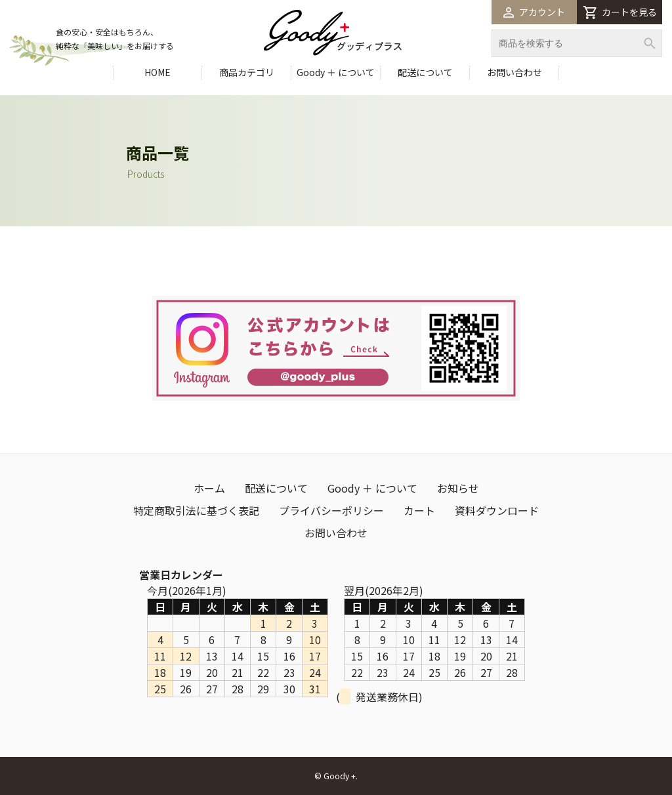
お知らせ (458, 488)
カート (419, 510)
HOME (157, 72)
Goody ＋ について (336, 72)
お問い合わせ (514, 72)
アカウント (534, 12)
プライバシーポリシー (331, 510)
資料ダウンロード (497, 510)
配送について (425, 72)
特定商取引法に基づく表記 (196, 510)
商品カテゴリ (247, 72)
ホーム (209, 488)
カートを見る (620, 12)
